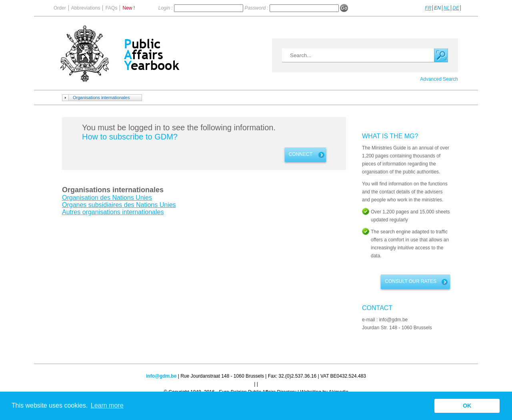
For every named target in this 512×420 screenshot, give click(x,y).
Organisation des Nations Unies (107, 198)
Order (60, 8)
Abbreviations (86, 8)
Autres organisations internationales (113, 212)
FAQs (111, 8)
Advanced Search (439, 79)
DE (456, 8)
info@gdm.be (161, 376)
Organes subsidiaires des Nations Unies (119, 205)
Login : (166, 8)
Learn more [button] (107, 405)
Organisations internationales (101, 98)
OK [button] (467, 406)
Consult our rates (411, 281)
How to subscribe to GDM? (130, 137)
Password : (257, 8)
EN (437, 8)
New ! (129, 8)
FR (428, 8)
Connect (301, 154)
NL (447, 8)
